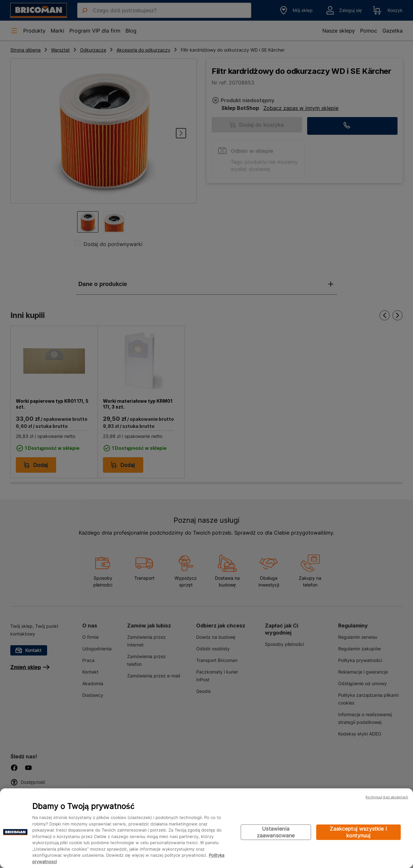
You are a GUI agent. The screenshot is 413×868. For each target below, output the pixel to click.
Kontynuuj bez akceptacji (387, 797)
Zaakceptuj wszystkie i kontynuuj (358, 832)
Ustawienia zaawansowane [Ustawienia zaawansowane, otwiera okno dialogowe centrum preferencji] (276, 832)
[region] (206, 828)
